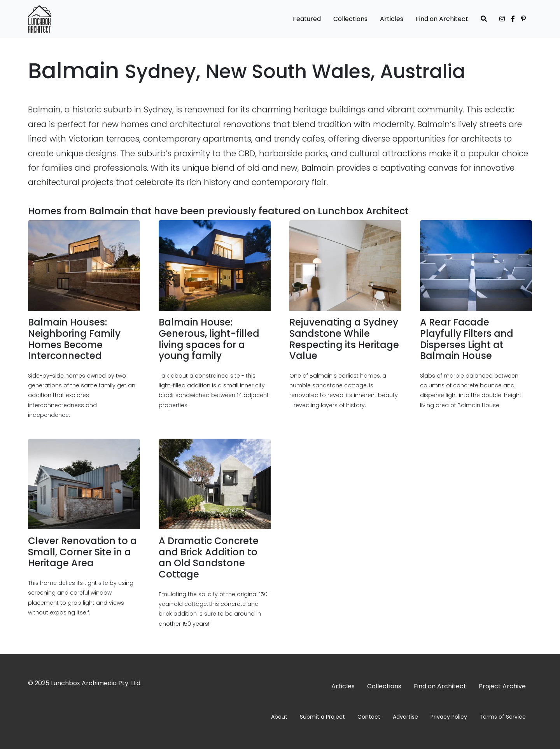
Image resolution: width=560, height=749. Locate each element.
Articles (392, 19)
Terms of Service (503, 717)
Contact (369, 717)
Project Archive (502, 686)
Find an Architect (442, 19)
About (279, 717)
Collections (350, 19)
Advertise (405, 717)
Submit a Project (322, 717)
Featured (307, 19)
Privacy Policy (449, 717)
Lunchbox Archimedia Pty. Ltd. (96, 683)
